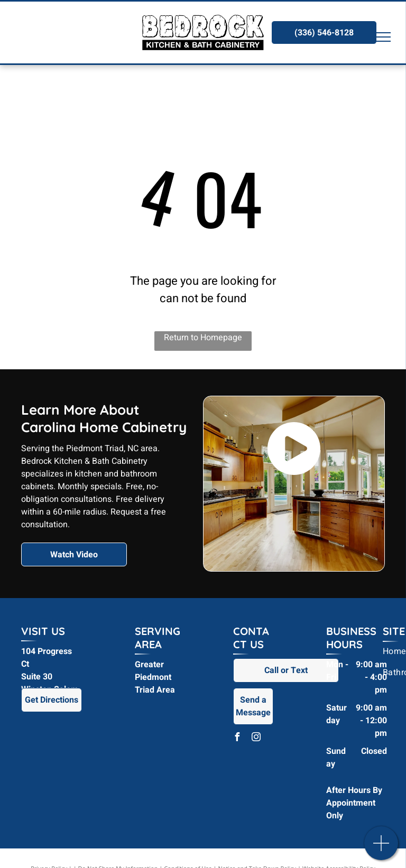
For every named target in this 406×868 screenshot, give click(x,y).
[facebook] (237, 738)
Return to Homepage (203, 338)
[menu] (383, 37)
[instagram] (256, 738)
